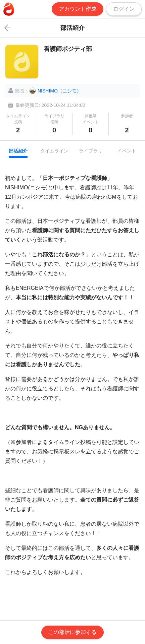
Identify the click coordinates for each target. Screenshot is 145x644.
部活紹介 (18, 151)
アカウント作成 (78, 9)
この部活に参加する (72, 632)
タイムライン (54, 151)
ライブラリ (91, 151)
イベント (127, 151)
